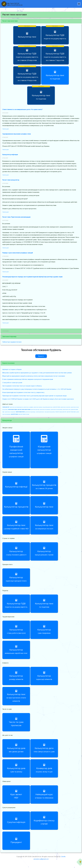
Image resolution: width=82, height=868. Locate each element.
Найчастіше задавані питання (12, 342)
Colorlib (63, 857)
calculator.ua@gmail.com (41, 859)
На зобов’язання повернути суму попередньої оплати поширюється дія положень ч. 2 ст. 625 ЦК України (37, 389)
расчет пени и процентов (10, 412)
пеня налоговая (13, 409)
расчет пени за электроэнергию (16, 407)
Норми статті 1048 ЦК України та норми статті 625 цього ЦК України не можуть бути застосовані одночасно (38, 399)
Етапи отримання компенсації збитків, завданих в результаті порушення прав (28, 379)
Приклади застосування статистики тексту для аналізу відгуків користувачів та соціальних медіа (34, 396)
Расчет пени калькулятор (11, 180)
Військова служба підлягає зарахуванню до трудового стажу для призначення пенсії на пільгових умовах (37, 373)
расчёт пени (14, 414)
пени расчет (6, 407)
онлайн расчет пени (40, 412)
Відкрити (41, 356)
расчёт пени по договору (30, 412)
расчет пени (57, 407)
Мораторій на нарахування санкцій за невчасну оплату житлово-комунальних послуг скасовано (34, 376)
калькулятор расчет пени (48, 407)
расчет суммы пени (67, 410)
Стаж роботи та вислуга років (12, 383)
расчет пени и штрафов (28, 407)
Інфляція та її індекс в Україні (12, 369)
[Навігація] (79, 4)
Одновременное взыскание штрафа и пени (17, 134)
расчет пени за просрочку (45, 410)
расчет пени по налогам (65, 407)
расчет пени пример (38, 407)
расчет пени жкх (71, 412)
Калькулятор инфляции (10, 155)
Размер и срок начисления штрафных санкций (18, 253)
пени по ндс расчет (61, 412)
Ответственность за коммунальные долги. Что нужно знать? (22, 109)
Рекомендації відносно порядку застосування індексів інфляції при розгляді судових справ (32, 277)
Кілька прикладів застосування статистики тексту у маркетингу (23, 392)
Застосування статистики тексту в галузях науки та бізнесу (22, 386)
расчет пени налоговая (24, 409)
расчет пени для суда (35, 410)
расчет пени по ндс (24, 414)
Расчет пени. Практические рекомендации (16, 217)
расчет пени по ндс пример (57, 410)
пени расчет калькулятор (50, 412)
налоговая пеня (20, 412)
